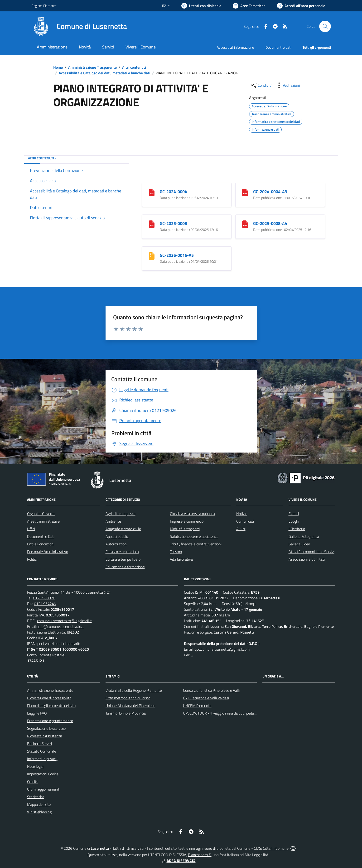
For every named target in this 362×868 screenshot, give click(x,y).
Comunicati (245, 521)
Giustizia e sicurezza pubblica (192, 514)
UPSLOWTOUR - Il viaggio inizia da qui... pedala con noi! (227, 713)
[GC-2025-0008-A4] (245, 224)
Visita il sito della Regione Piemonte (134, 690)
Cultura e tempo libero (123, 559)
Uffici (31, 529)
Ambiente (113, 521)
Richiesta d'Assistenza (45, 736)
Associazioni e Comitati (307, 559)
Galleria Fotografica (304, 536)
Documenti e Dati (41, 536)
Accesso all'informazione (235, 47)
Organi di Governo (41, 514)
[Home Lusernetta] (79, 26)
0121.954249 (45, 604)
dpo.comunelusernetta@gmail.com (222, 649)
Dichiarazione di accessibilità (49, 698)
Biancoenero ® (200, 855)
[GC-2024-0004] (152, 192)
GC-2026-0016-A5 (177, 255)
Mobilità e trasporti (185, 529)
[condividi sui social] (261, 85)
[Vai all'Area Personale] (301, 6)
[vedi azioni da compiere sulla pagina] (288, 85)
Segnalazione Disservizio (46, 728)
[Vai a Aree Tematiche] (249, 6)
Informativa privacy (42, 759)
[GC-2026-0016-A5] (152, 256)
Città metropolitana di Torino (128, 698)
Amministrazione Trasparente (92, 67)
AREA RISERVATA (178, 861)
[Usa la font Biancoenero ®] (201, 6)
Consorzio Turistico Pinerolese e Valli (211, 690)
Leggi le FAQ (37, 713)
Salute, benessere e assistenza (194, 536)
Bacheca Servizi (39, 744)
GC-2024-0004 (173, 192)
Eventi (294, 514)
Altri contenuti (134, 67)
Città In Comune (276, 848)
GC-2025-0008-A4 (270, 223)
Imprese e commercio (187, 521)
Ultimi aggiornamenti (44, 789)
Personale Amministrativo (48, 552)
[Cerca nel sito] (325, 26)
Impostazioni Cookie (43, 774)
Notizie (242, 514)
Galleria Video (299, 544)
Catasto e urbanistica (122, 552)
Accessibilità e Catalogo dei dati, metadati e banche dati (104, 73)
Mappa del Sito (39, 804)
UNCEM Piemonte (197, 706)
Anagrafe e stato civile (123, 529)
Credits (33, 782)
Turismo (176, 552)
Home (58, 67)
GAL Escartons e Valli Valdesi (206, 698)
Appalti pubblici (117, 536)
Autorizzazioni (116, 544)
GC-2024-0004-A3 (270, 192)
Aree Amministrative (43, 521)
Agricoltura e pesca (121, 514)
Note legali (36, 766)
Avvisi (241, 529)
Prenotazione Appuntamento (50, 721)
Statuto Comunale (42, 751)
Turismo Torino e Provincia (126, 713)
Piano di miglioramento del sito (51, 706)
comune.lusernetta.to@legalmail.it (64, 621)
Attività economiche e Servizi (311, 552)
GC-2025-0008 (173, 223)
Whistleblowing (39, 812)
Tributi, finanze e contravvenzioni (196, 544)
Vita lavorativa (181, 559)
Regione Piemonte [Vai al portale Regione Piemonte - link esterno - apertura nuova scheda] (44, 6)
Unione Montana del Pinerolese (130, 706)
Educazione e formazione (125, 567)
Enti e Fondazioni (41, 544)
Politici (32, 559)
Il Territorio (297, 529)
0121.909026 (44, 598)
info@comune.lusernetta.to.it (61, 626)
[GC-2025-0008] (152, 224)
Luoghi (294, 521)
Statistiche (36, 797)
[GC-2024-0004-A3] (245, 192)
